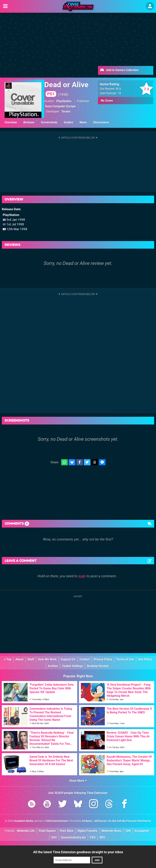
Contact (85, 659)
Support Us (68, 659)
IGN (128, 831)
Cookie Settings (72, 666)
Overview (11, 122)
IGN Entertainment (57, 821)
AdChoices (100, 821)
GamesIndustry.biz (73, 837)
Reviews (29, 122)
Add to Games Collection (119, 70)
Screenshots (49, 122)
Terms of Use (125, 659)
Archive (53, 666)
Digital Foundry (87, 831)
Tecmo (66, 111)
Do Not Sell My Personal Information (130, 821)
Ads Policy (145, 659)
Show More (78, 781)
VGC (54, 837)
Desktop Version (98, 666)
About (19, 659)
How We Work (47, 659)
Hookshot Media (24, 821)
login (82, 576)
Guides (69, 122)
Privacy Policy (103, 659)
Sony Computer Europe (60, 106)
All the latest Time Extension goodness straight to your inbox (78, 852)
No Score (107, 101)
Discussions (101, 122)
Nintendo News (112, 831)
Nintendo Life (26, 831)
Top (8, 659)
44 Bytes (87, 821)
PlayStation (64, 101)
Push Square (47, 831)
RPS (102, 837)
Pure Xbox (67, 831)
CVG (93, 837)
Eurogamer (142, 831)
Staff (31, 659)
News (83, 122)
